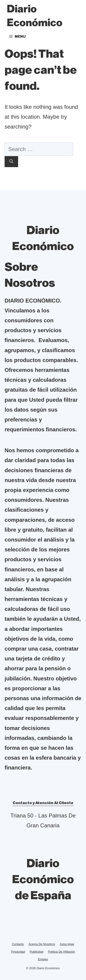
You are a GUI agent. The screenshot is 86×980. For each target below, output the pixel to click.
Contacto (18, 944)
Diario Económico (35, 16)
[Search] (11, 162)
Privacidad (18, 952)
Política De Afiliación (61, 952)
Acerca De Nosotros (42, 944)
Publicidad (36, 952)
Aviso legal (67, 944)
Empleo (43, 959)
